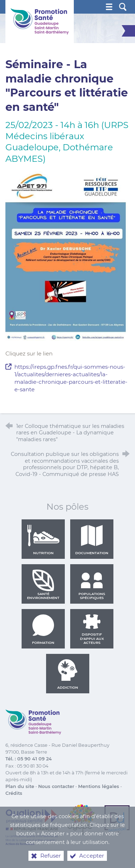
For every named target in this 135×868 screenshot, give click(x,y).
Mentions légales (99, 786)
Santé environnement (43, 585)
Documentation (92, 540)
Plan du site (20, 786)
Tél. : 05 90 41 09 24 (29, 759)
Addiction (68, 674)
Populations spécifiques (92, 585)
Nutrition (43, 540)
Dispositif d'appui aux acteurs (92, 629)
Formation (43, 629)
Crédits (14, 793)
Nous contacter (56, 786)
